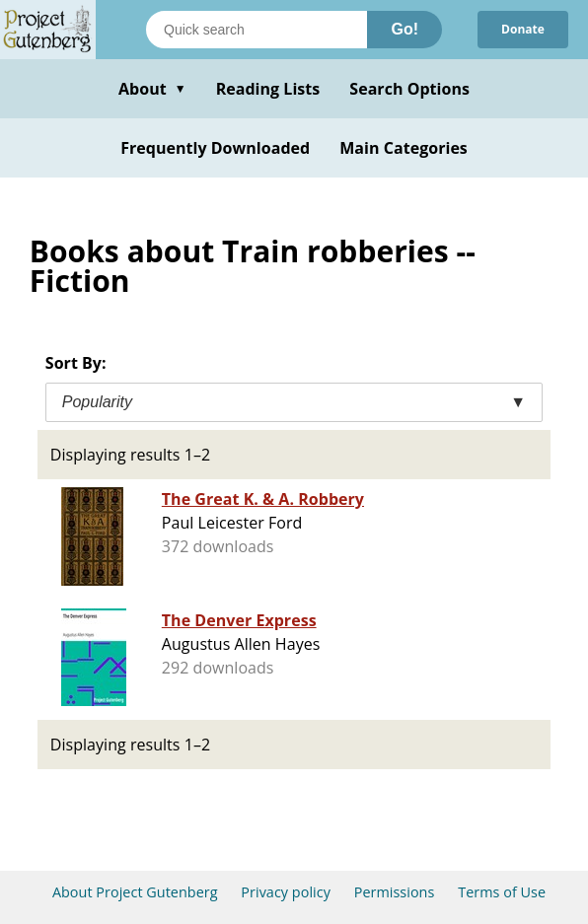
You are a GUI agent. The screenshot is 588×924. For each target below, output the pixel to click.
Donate (523, 29)
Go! (404, 29)
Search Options (409, 89)
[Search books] (257, 30)
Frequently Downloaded (215, 148)
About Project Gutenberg (135, 892)
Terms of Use (502, 892)
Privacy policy (286, 892)
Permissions (395, 892)
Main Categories (404, 148)
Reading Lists (268, 89)
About (152, 89)
